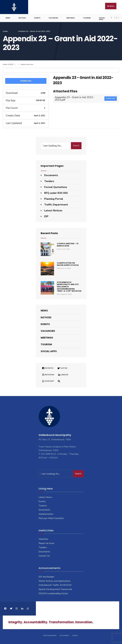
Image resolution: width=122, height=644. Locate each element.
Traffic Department (56, 204)
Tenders (49, 181)
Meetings (70, 18)
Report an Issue (46, 543)
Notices (22, 18)
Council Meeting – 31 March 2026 (68, 245)
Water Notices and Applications (55, 581)
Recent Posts (49, 233)
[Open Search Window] (59, 381)
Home (5, 31)
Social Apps (102, 18)
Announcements (50, 635)
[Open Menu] (119, 6)
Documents (51, 175)
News (8, 18)
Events (37, 18)
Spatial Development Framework (55, 589)
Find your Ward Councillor (51, 518)
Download (26, 81)
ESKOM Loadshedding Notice (53, 593)
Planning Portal (54, 199)
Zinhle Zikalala (27, 64)
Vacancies (53, 18)
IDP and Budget (47, 577)
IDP (46, 216)
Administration (46, 514)
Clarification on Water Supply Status (68, 264)
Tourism (87, 18)
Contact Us (44, 556)
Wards (75, 635)
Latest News (45, 497)
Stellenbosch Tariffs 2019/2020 (55, 585)
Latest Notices (53, 210)
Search (76, 145)
